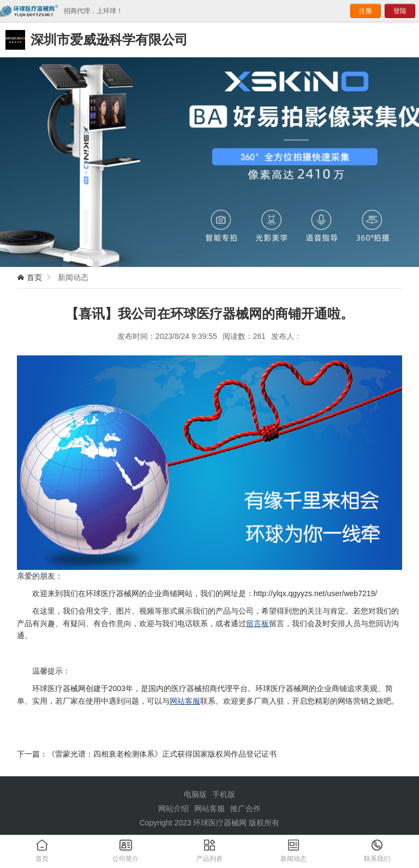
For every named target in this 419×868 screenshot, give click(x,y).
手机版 (224, 794)
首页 (34, 277)
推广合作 (246, 808)
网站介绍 (173, 808)
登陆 (400, 11)
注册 (366, 11)
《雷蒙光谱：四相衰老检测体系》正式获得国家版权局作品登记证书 (162, 754)
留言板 (258, 623)
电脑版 (195, 794)
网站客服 (185, 701)
